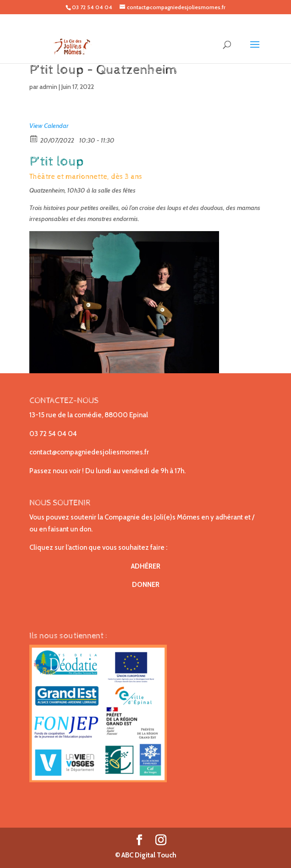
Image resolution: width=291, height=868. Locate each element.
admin (48, 87)
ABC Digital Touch (148, 855)
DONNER (146, 585)
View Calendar (49, 126)
